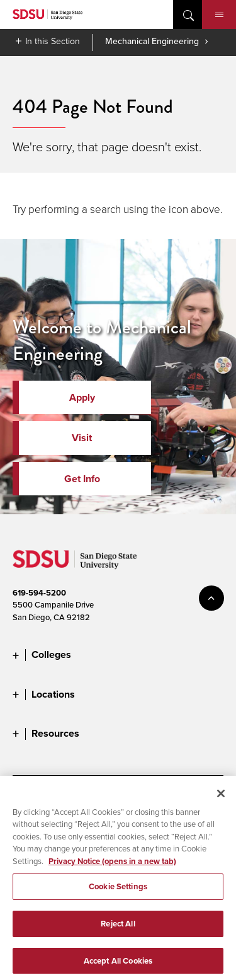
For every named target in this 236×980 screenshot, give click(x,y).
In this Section (53, 41)
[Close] (221, 798)
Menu (219, 15)
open (188, 14)
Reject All (118, 928)
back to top (211, 598)
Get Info (82, 479)
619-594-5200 (39, 593)
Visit (82, 438)
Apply (82, 397)
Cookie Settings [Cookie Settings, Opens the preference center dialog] (118, 891)
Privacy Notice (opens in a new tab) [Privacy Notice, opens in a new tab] (112, 866)
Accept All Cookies (118, 965)
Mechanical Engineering (152, 41)
